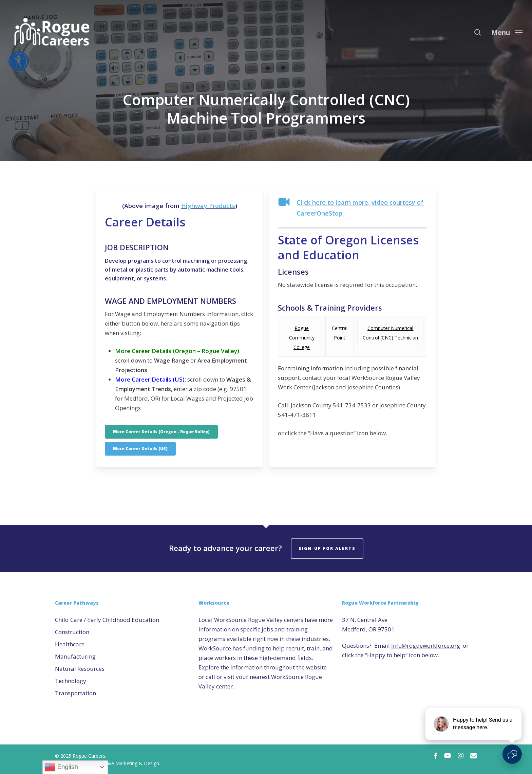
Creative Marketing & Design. (128, 763)
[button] (507, 32)
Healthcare (70, 644)
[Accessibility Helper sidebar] (17, 59)
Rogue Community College (302, 338)
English (61, 767)
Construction (72, 632)
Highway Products (208, 206)
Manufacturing (75, 656)
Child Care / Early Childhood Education (107, 620)
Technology (71, 681)
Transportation (75, 693)
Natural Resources (80, 669)
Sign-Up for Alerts (327, 548)
